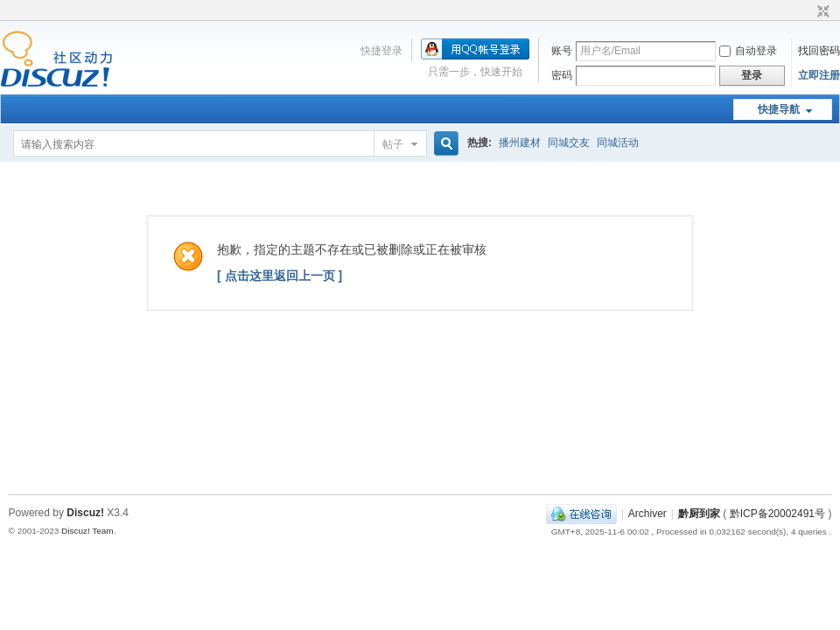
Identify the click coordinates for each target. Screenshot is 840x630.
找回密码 (819, 51)
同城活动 (618, 143)
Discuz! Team (87, 531)
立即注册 (819, 75)
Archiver (647, 514)
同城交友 (569, 143)
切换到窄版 (821, 12)
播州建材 (520, 143)
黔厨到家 (699, 514)
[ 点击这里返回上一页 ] (280, 276)
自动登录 (748, 51)
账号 (562, 51)
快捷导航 (779, 109)
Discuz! (85, 513)
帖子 (393, 144)
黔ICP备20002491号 (777, 514)
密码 (562, 75)
